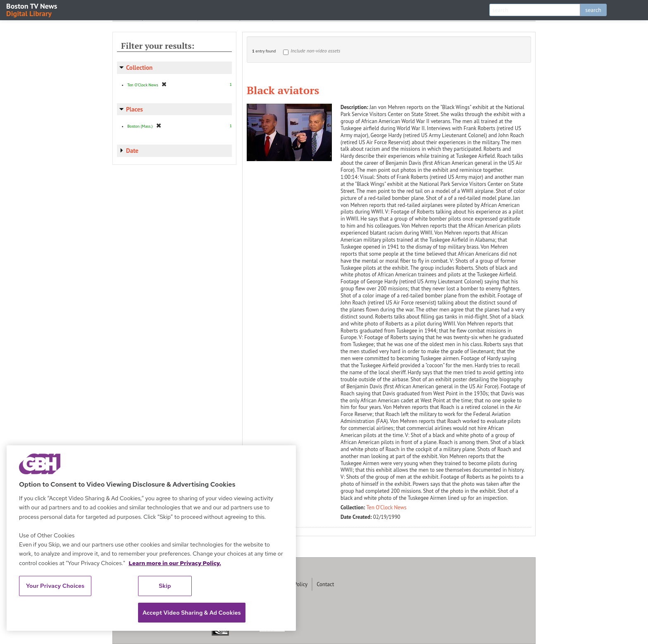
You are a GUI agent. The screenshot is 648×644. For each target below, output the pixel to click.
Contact (325, 584)
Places (135, 109)
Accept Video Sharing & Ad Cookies (192, 613)
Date (132, 151)
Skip (165, 586)
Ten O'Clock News (387, 507)
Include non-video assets (315, 51)
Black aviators (283, 90)
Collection (139, 68)
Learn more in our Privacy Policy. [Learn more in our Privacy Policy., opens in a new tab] (175, 563)
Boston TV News (32, 9)
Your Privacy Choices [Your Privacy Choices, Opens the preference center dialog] (55, 586)
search (593, 10)
